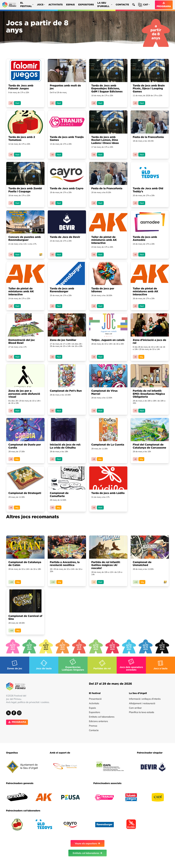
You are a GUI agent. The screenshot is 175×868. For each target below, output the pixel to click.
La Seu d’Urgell (105, 5)
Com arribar (135, 708)
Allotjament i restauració (142, 703)
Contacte (122, 5)
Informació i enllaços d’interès (145, 699)
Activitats (56, 5)
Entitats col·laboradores (102, 717)
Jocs (41, 5)
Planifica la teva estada (142, 712)
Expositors (86, 5)
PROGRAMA (164, 5)
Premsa (93, 726)
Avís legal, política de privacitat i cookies (28, 702)
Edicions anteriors (99, 721)
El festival (27, 5)
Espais (70, 5)
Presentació (95, 699)
